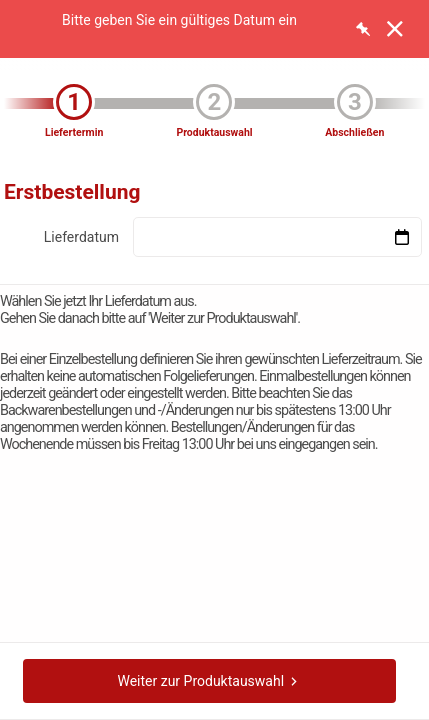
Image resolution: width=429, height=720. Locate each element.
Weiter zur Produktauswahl (209, 681)
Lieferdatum (81, 237)
